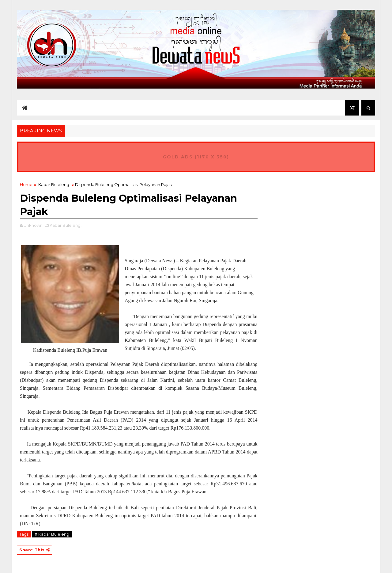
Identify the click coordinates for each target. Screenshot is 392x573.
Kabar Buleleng (54, 184)
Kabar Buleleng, (66, 225)
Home (26, 184)
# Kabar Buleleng (52, 534)
